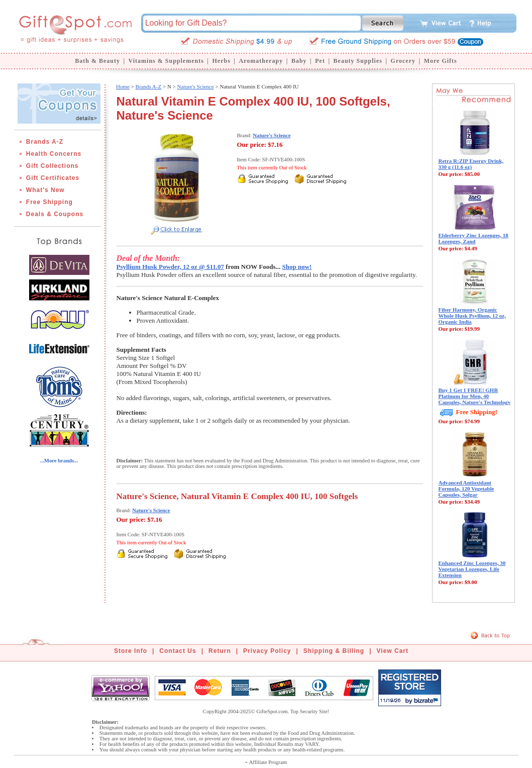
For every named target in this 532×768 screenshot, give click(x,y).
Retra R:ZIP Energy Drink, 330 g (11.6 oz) (471, 164)
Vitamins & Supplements (166, 61)
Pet (320, 61)
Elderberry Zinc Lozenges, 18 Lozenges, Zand (473, 238)
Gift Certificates (53, 178)
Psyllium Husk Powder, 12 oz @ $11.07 (171, 267)
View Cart (393, 651)
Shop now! (297, 267)
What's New (45, 190)
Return (220, 651)
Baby (299, 61)
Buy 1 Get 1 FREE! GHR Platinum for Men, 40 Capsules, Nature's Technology (475, 396)
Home (123, 86)
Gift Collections (52, 166)
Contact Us (178, 651)
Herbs (221, 61)
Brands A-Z (45, 142)
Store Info (131, 651)
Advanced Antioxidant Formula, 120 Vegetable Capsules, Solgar (466, 489)
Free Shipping (49, 202)
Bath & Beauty (97, 61)
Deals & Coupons (55, 214)
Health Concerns (54, 154)
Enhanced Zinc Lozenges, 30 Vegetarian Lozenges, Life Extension (472, 569)
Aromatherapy (261, 61)
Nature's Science (196, 86)
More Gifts (441, 61)
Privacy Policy (267, 651)
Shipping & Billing (334, 651)
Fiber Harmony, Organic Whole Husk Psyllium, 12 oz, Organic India (472, 316)
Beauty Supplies (358, 61)
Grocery (403, 61)
